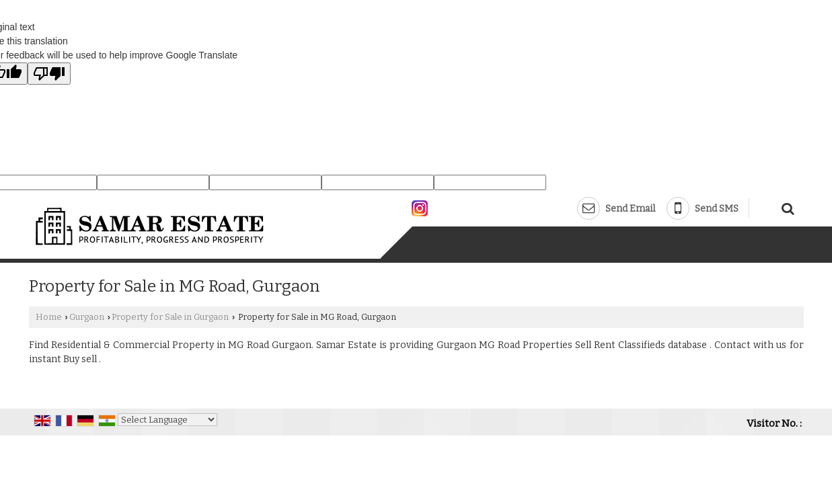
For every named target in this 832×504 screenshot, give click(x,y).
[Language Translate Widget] (167, 420)
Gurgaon (87, 317)
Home (49, 317)
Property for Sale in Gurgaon (170, 317)
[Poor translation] (49, 74)
